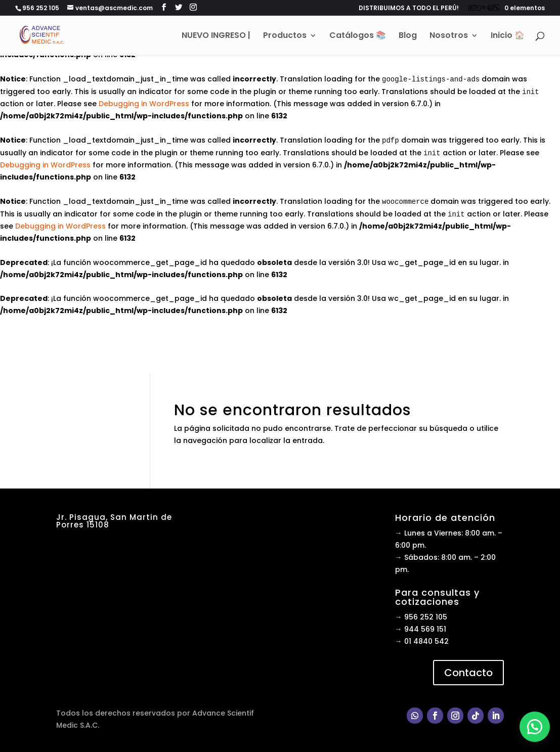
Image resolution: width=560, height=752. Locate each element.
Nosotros (449, 36)
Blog (408, 36)
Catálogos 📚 (358, 36)
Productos (285, 36)
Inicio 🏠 (508, 36)
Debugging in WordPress (144, 104)
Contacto (468, 673)
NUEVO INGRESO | (216, 36)
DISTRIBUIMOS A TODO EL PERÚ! (409, 9)
